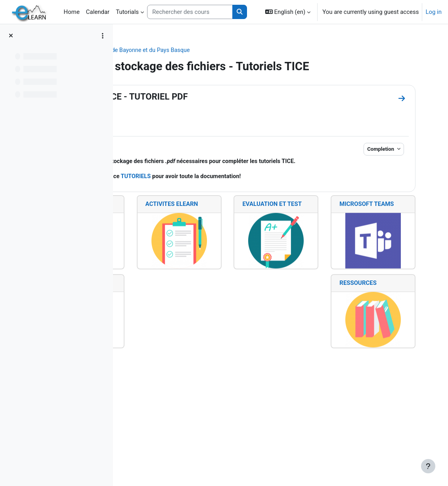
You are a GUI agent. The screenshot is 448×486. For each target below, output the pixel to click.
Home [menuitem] (72, 12)
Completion (370, 163)
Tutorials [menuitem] (127, 12)
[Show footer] (428, 466)
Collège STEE (175, 50)
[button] (288, 12)
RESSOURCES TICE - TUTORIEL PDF (221, 110)
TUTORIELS (243, 200)
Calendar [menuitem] (98, 12)
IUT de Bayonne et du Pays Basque (247, 50)
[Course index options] (103, 36)
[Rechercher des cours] (190, 12)
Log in (434, 12)
